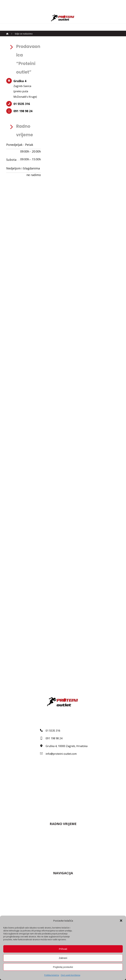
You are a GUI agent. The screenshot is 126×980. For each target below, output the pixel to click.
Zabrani (63, 958)
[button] (121, 921)
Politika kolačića (52, 975)
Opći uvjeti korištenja (70, 975)
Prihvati (63, 949)
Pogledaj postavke (63, 967)
